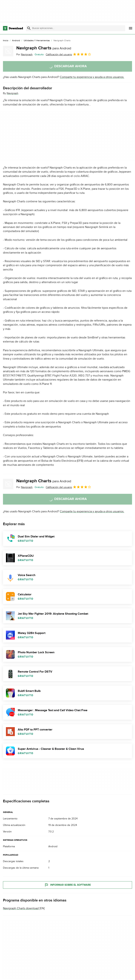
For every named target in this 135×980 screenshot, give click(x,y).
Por (24, 54)
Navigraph (12, 93)
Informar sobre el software (67, 885)
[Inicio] (6, 41)
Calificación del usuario (69, 54)
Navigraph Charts (44, 48)
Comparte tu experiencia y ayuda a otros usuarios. (92, 77)
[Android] (16, 41)
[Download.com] (13, 28)
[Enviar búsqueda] (29, 28)
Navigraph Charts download (21, 908)
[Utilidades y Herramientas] (37, 41)
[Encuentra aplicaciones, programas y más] (75, 28)
